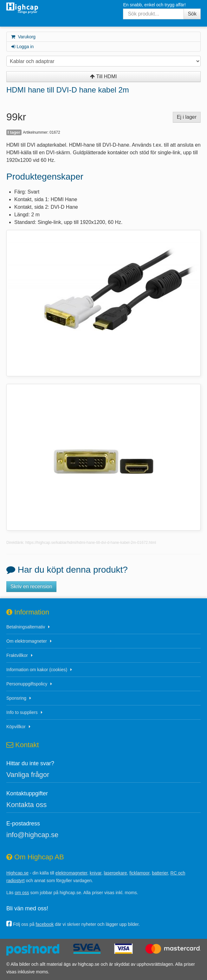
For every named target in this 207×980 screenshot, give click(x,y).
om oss (22, 893)
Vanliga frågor (28, 775)
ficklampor (139, 873)
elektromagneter (71, 873)
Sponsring (16, 698)
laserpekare (115, 873)
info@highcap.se (32, 835)
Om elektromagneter (27, 641)
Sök (192, 14)
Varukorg (23, 37)
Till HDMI (103, 76)
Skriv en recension (31, 586)
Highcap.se (17, 873)
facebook (45, 924)
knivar (96, 873)
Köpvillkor (16, 727)
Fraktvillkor (17, 655)
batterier (160, 873)
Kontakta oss (26, 805)
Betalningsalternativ (26, 627)
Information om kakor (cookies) (37, 670)
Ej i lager (187, 117)
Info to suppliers (22, 712)
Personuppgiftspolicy (27, 684)
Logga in (22, 47)
